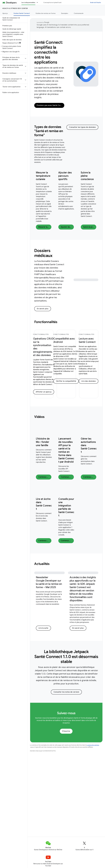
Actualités (42, 564)
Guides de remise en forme (46, 13)
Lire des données (89, 381)
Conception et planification (53, 2)
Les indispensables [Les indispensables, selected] (28, 2)
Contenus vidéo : (45, 477)
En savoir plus (43, 309)
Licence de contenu (93, 745)
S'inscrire (66, 731)
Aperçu (5, 13)
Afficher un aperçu (44, 392)
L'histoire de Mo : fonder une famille (43, 442)
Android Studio (96, 2)
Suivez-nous (66, 713)
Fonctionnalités (46, 322)
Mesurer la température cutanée (43, 176)
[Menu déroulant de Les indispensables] (38, 2)
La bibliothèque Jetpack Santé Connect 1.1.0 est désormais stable (66, 657)
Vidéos (39, 417)
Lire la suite (43, 628)
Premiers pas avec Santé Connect (51, 105)
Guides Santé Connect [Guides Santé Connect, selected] (22, 13)
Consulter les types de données (82, 127)
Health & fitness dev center (15, 8)
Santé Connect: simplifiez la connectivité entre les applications (49, 52)
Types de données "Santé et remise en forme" (49, 131)
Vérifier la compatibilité (66, 381)
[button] (13, 47)
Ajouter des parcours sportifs (65, 176)
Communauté (79, 13)
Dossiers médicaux (43, 253)
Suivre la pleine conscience (87, 176)
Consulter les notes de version (66, 692)
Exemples (65, 13)
